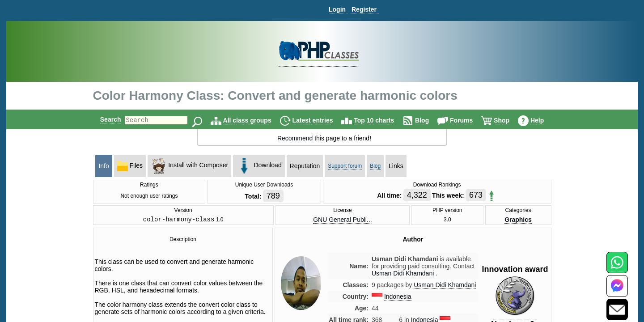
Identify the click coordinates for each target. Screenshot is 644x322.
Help (545, 120)
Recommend (295, 138)
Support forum (345, 166)
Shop (509, 120)
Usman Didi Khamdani (445, 286)
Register (364, 9)
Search (103, 119)
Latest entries (320, 120)
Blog (430, 120)
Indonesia (398, 298)
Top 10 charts (381, 120)
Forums (469, 120)
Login (337, 9)
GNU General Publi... (343, 220)
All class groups (255, 120)
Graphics (518, 220)
